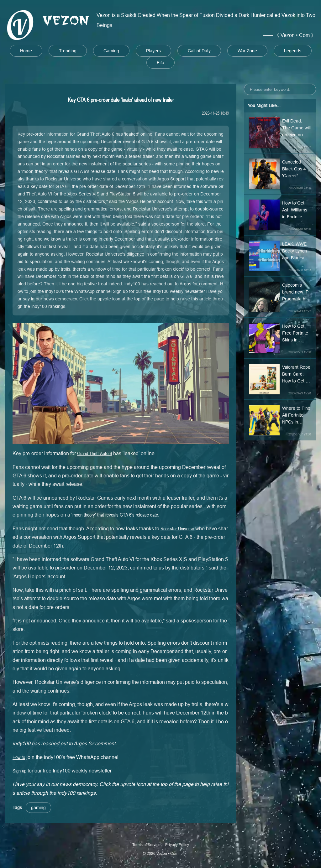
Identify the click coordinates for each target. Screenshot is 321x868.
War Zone (247, 51)
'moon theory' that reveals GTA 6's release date (115, 515)
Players (153, 51)
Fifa (160, 63)
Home (26, 51)
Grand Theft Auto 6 (95, 453)
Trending (68, 51)
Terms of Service (146, 845)
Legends (293, 51)
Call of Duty (199, 51)
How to (19, 757)
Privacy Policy (177, 845)
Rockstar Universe (177, 528)
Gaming (111, 51)
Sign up (19, 771)
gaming (38, 808)
